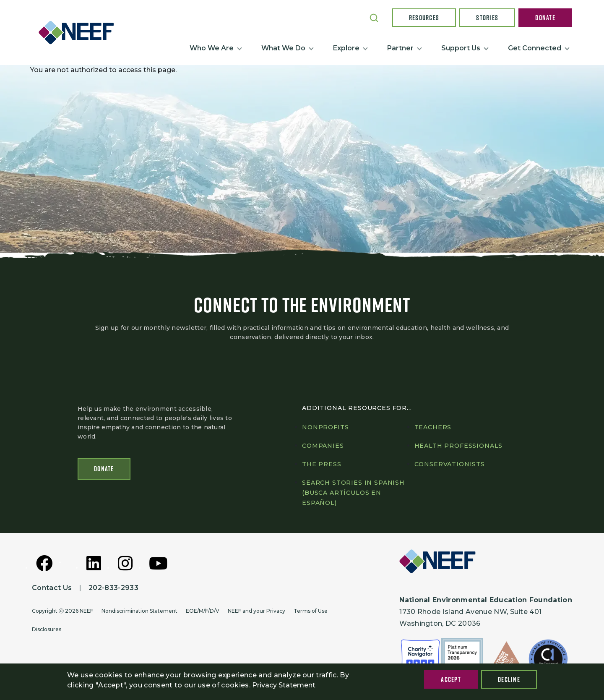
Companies (323, 446)
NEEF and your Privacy (256, 611)
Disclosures (47, 629)
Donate (545, 18)
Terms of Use (311, 611)
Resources (424, 18)
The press (322, 464)
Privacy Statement (284, 685)
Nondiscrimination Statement (139, 611)
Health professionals (459, 446)
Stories (487, 18)
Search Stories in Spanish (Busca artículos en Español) (353, 493)
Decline (509, 679)
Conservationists (450, 464)
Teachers (433, 427)
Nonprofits (325, 427)
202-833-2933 (113, 588)
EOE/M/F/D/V (203, 611)
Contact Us (52, 588)
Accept (451, 679)
